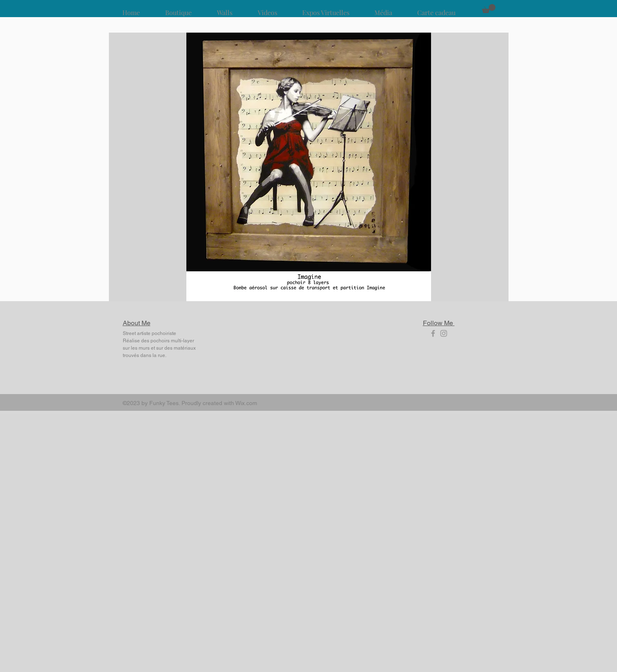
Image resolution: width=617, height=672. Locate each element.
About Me (137, 323)
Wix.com (246, 403)
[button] (489, 9)
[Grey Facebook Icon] (433, 333)
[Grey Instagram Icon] (444, 333)
